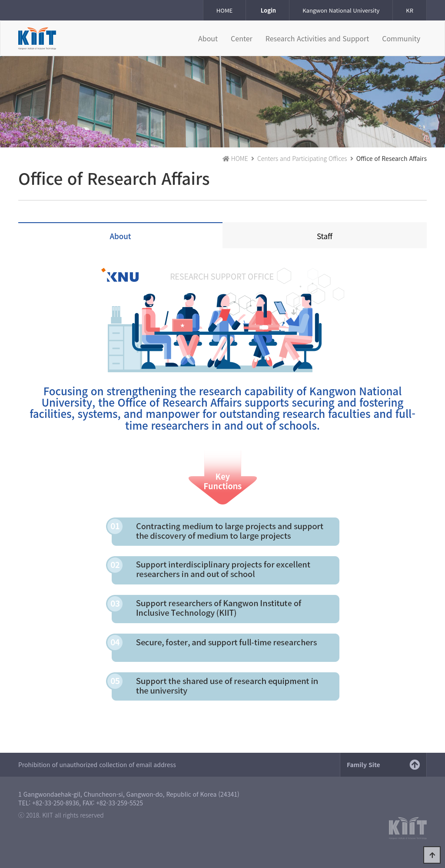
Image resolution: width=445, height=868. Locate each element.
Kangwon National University (341, 10)
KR (410, 10)
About (121, 236)
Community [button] (401, 38)
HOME (224, 10)
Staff (325, 236)
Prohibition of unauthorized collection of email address (97, 765)
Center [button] (242, 38)
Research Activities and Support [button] (317, 38)
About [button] (208, 38)
